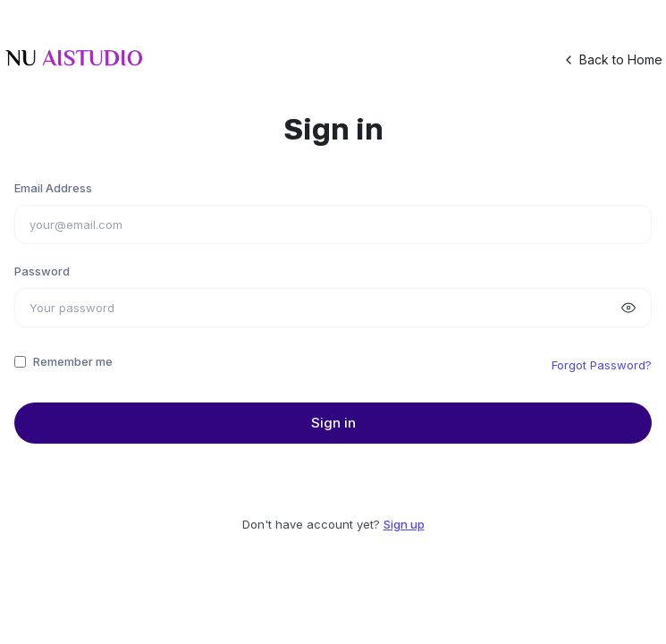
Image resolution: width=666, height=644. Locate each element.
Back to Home (612, 60)
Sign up (404, 524)
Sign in (333, 423)
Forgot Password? (602, 365)
